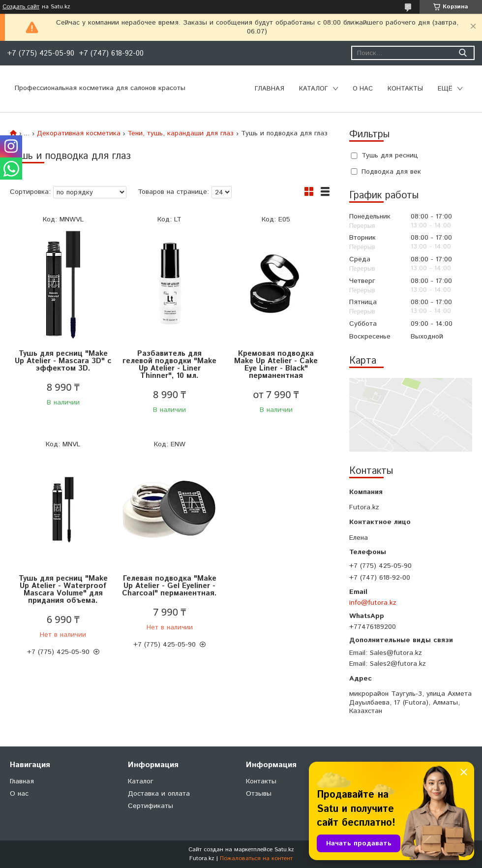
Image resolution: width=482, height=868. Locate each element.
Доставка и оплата (159, 794)
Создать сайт (21, 7)
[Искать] (463, 53)
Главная (270, 89)
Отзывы (259, 794)
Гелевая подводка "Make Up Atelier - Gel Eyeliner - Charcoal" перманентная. (169, 586)
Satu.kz (284, 850)
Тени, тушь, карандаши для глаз (181, 133)
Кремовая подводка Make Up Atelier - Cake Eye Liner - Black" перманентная (276, 365)
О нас (363, 89)
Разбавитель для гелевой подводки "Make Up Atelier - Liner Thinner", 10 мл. (169, 365)
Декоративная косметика (79, 133)
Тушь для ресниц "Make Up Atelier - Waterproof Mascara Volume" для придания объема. (63, 589)
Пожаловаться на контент (256, 858)
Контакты (405, 89)
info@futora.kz (373, 603)
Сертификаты (151, 806)
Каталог (314, 89)
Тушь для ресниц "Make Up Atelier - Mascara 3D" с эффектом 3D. (63, 361)
